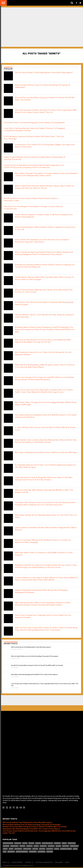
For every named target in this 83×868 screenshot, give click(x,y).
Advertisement (17, 863)
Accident (41, 852)
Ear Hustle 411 (47, 844)
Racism (42, 849)
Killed (58, 847)
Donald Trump (66, 849)
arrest (29, 847)
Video (36, 847)
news (64, 844)
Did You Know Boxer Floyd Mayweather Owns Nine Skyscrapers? (31, 647)
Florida (51, 847)
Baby (75, 849)
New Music (74, 847)
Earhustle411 (8, 844)
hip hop (50, 852)
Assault (50, 849)
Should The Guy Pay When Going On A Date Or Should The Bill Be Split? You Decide (37, 666)
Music (25, 844)
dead (5, 849)
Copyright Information (44, 863)
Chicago (18, 844)
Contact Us (29, 863)
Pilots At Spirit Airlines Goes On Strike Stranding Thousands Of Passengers (35, 657)
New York (27, 849)
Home (67, 863)
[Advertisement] (42, 701)
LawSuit (43, 847)
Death (38, 844)
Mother (66, 847)
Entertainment (22, 852)
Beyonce (11, 852)
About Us (6, 863)
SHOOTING (72, 844)
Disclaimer (59, 863)
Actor (35, 849)
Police (31, 844)
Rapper (6, 847)
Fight (57, 849)
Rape (11, 849)
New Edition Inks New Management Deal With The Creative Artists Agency (34, 675)
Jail (5, 852)
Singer (22, 847)
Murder (57, 844)
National (18, 849)
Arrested (14, 847)
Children (33, 852)
